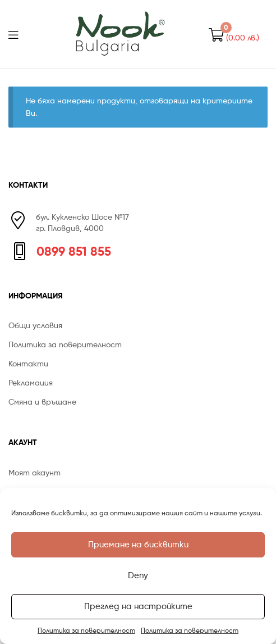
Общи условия (35, 325)
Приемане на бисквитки (138, 545)
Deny (138, 575)
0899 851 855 (74, 251)
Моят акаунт (34, 472)
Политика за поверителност (86, 630)
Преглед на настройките (138, 606)
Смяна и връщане (42, 402)
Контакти (28, 363)
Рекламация (31, 382)
